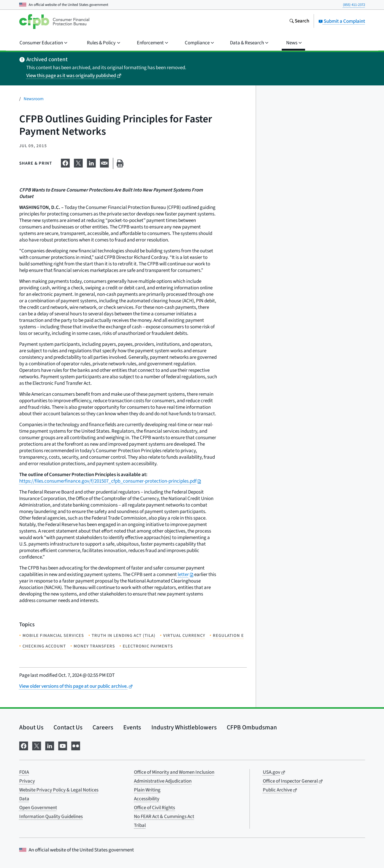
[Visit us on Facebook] (24, 745)
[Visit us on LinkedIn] (50, 745)
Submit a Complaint (342, 21)
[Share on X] (78, 162)
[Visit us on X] (37, 745)
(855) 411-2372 (354, 5)
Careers (103, 727)
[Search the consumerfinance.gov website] (299, 22)
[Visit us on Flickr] (76, 745)
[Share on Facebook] (65, 162)
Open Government (38, 808)
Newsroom (34, 99)
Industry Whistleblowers (184, 727)
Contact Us (68, 727)
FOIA (24, 772)
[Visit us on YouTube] (63, 745)
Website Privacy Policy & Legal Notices (59, 790)
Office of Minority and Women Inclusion (174, 772)
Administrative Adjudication (163, 781)
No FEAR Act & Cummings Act (164, 817)
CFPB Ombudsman (252, 727)
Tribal (140, 825)
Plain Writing (147, 790)
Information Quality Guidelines (51, 817)
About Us (31, 727)
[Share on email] (104, 162)
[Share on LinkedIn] (91, 162)
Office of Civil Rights (154, 808)
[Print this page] (120, 164)
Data (24, 799)
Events (132, 727)
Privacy (27, 781)
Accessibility (147, 799)
